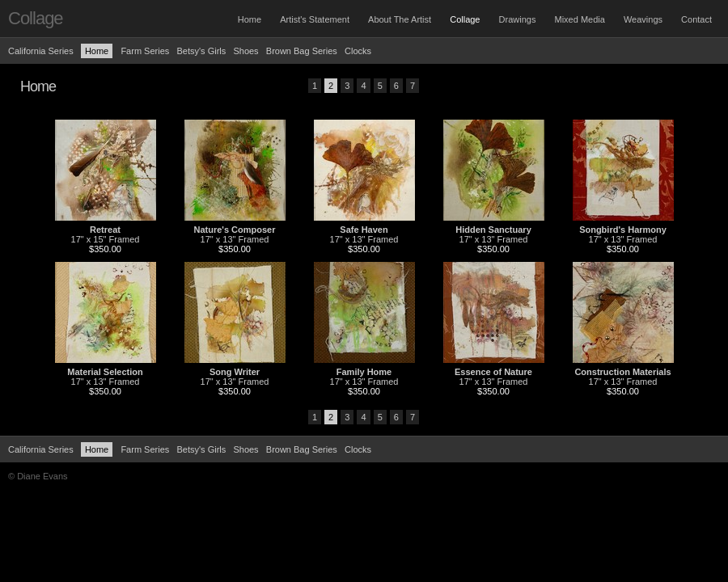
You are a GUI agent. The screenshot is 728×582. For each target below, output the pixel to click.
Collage (465, 19)
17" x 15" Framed (106, 239)
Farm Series (145, 51)
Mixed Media (579, 19)
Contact (696, 19)
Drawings (518, 19)
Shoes (245, 51)
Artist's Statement (315, 19)
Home (250, 19)
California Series (41, 51)
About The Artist (400, 19)
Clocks (358, 51)
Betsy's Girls (201, 51)
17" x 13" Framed (235, 239)
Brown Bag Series (303, 51)
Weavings (643, 19)
